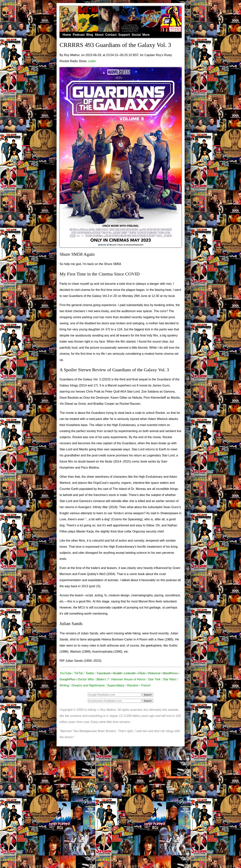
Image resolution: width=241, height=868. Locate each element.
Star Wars (170, 679)
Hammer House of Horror (128, 679)
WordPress (170, 673)
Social (136, 35)
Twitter (90, 673)
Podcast (79, 35)
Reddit (117, 673)
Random (133, 685)
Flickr (142, 673)
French (146, 685)
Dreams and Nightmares (88, 685)
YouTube (66, 673)
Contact (111, 35)
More (146, 35)
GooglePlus (68, 679)
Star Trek (154, 679)
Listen (92, 61)
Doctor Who (86, 679)
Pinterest (154, 673)
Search (148, 701)
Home (67, 35)
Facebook (104, 673)
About (99, 35)
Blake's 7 (102, 679)
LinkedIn (130, 673)
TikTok (78, 673)
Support (124, 35)
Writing (64, 685)
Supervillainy (116, 685)
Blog (90, 35)
